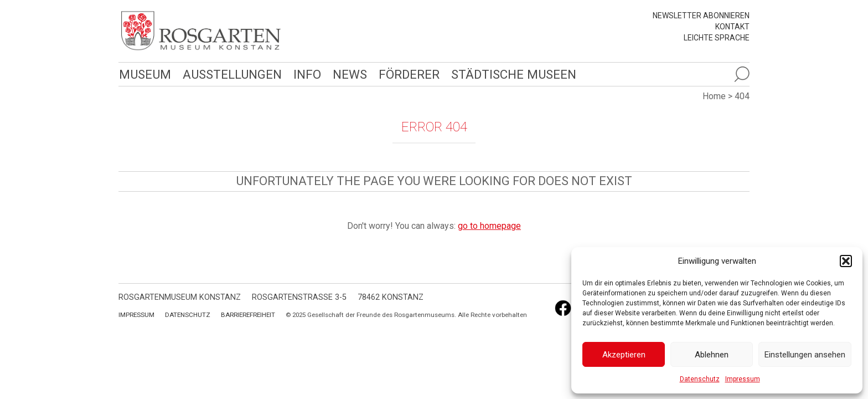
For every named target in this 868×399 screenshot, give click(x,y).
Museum (144, 74)
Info (305, 74)
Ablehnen (712, 355)
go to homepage (489, 226)
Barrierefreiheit (248, 315)
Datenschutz (700, 379)
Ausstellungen (231, 74)
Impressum (743, 379)
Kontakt (732, 27)
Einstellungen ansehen (805, 355)
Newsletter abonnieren (701, 16)
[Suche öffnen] (742, 74)
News (347, 74)
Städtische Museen (510, 74)
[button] (846, 261)
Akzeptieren (624, 355)
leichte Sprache (717, 38)
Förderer (406, 74)
